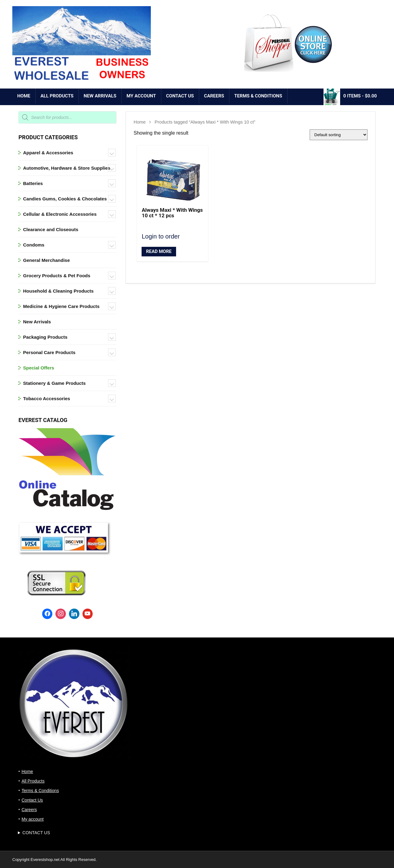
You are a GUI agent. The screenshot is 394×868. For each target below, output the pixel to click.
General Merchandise (46, 260)
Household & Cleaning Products (58, 291)
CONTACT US (36, 833)
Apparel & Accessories (48, 153)
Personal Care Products (49, 352)
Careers (214, 96)
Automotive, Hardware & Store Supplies (67, 168)
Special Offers (39, 368)
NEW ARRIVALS (100, 96)
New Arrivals (37, 322)
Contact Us (180, 96)
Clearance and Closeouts (51, 229)
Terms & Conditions (258, 96)
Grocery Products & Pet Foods (57, 276)
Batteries (33, 183)
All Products (57, 96)
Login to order (161, 236)
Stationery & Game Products (54, 383)
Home (24, 96)
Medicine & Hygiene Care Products (61, 306)
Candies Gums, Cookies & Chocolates (65, 199)
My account (141, 96)
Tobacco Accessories (47, 398)
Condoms (34, 245)
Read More (159, 251)
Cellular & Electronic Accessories (60, 214)
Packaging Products (45, 337)
